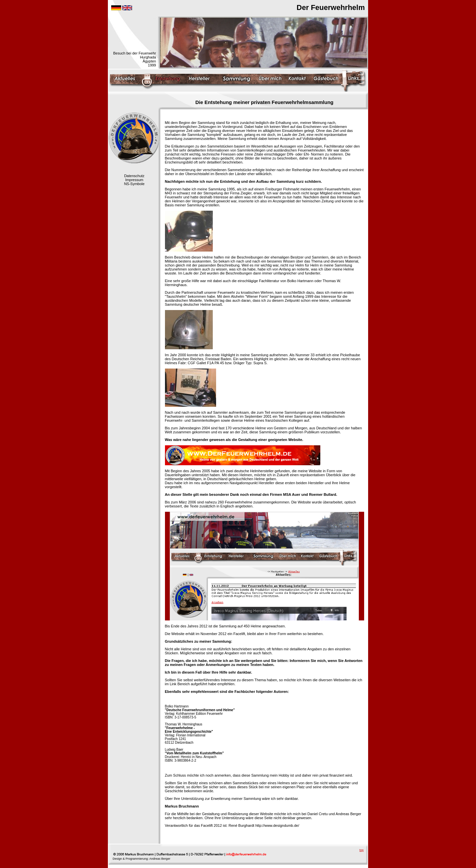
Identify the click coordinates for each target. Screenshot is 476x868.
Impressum (134, 180)
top (362, 850)
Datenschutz (134, 176)
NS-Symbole (134, 184)
